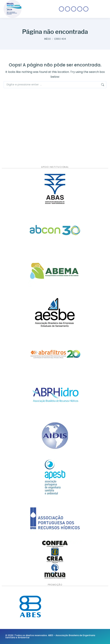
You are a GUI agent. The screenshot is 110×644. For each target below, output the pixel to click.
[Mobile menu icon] (99, 9)
